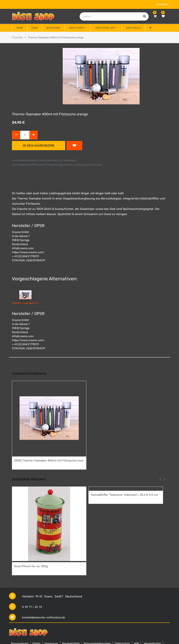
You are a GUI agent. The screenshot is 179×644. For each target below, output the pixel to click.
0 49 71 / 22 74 (32, 607)
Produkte (17, 37)
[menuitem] (20, 28)
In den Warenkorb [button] (39, 146)
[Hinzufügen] (34, 135)
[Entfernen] (16, 135)
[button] (150, 28)
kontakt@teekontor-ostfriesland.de (44, 618)
